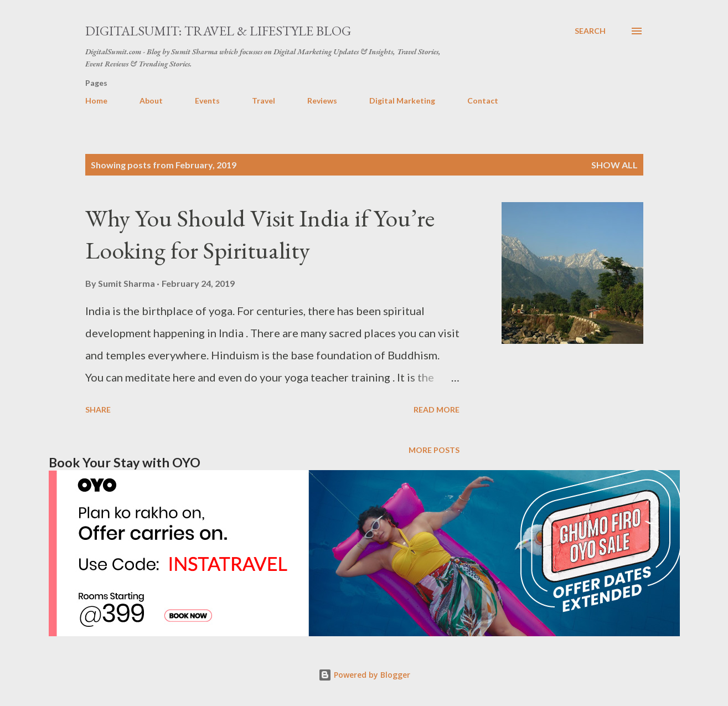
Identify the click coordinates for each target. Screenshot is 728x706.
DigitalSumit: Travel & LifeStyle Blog (218, 31)
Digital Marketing (402, 101)
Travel (264, 101)
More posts (434, 450)
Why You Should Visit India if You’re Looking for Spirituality (260, 234)
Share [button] (98, 409)
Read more (437, 409)
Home (96, 101)
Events (207, 101)
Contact (483, 101)
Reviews (322, 101)
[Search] (590, 31)
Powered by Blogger (364, 675)
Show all (615, 165)
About (151, 101)
